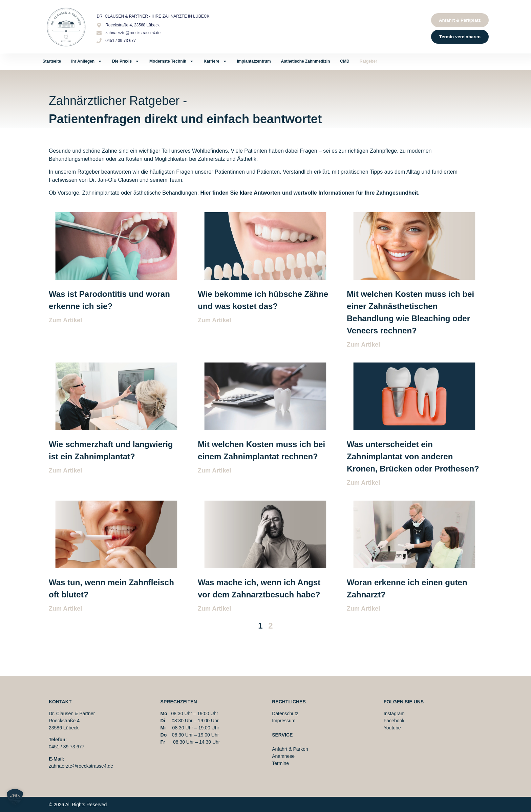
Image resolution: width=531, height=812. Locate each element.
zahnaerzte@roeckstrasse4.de (81, 766)
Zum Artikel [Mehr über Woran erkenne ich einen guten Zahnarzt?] (363, 609)
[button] (15, 797)
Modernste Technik (171, 61)
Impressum (284, 721)
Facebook (394, 721)
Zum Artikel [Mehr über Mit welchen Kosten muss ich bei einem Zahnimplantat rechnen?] (214, 470)
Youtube (392, 728)
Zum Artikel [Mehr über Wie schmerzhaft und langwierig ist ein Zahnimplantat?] (65, 470)
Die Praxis (126, 61)
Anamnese (283, 756)
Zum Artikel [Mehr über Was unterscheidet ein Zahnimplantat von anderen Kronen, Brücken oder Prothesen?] (363, 483)
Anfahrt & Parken (290, 749)
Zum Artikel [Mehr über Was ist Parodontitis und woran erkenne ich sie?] (65, 320)
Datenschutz (285, 714)
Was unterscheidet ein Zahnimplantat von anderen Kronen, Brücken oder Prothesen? (413, 456)
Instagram (394, 714)
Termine (280, 763)
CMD (345, 61)
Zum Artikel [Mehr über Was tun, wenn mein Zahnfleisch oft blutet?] (65, 609)
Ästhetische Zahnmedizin (306, 61)
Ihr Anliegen (87, 61)
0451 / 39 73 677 (67, 747)
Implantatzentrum (254, 61)
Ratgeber (368, 61)
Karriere (215, 61)
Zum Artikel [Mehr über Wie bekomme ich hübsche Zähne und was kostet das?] (214, 320)
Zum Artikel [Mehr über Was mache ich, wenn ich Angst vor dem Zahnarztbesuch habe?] (214, 609)
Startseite (52, 61)
